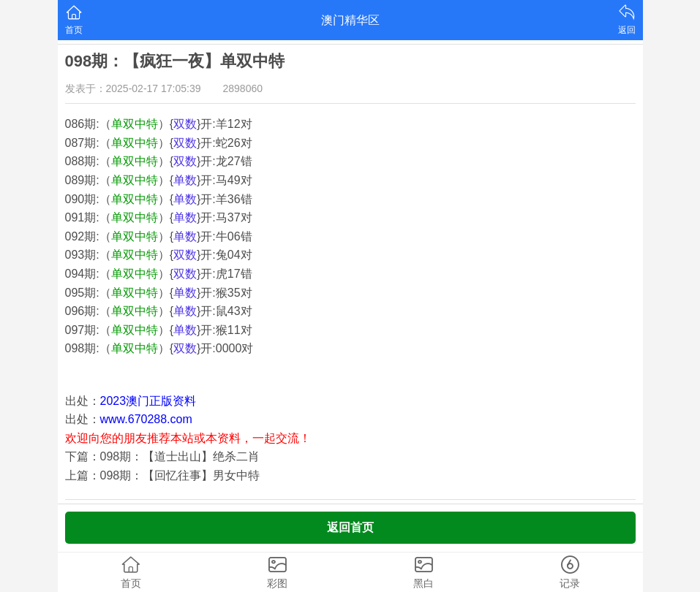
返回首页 (350, 527)
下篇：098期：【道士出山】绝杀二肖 (163, 456)
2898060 (243, 88)
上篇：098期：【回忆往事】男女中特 (163, 475)
